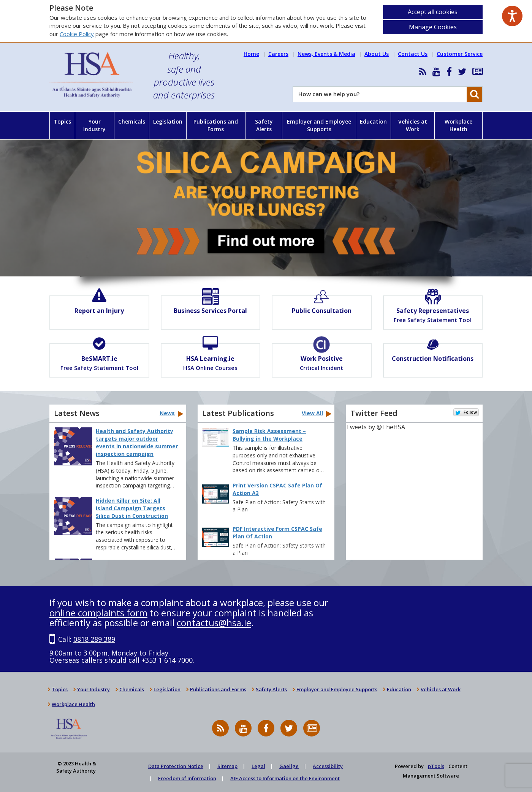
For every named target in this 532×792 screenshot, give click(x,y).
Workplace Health (458, 125)
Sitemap (227, 766)
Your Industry (94, 125)
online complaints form (98, 613)
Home (251, 54)
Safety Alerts (264, 125)
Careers (278, 54)
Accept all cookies (433, 12)
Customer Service (460, 54)
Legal (258, 766)
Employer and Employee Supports (319, 125)
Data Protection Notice (176, 766)
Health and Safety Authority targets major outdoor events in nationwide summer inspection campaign (137, 442)
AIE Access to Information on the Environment (285, 778)
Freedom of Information (187, 778)
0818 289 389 (94, 639)
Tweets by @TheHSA (375, 427)
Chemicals (132, 121)
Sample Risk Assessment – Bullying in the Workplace (269, 435)
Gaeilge (289, 766)
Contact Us (413, 54)
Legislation (168, 121)
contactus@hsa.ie (214, 623)
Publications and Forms (216, 125)
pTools (436, 766)
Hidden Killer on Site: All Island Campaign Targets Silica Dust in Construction (132, 508)
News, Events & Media (326, 54)
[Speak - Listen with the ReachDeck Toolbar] (512, 16)
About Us (377, 54)
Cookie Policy (77, 34)
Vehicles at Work (413, 125)
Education (373, 121)
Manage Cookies (433, 27)
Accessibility (328, 766)
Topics (62, 121)
